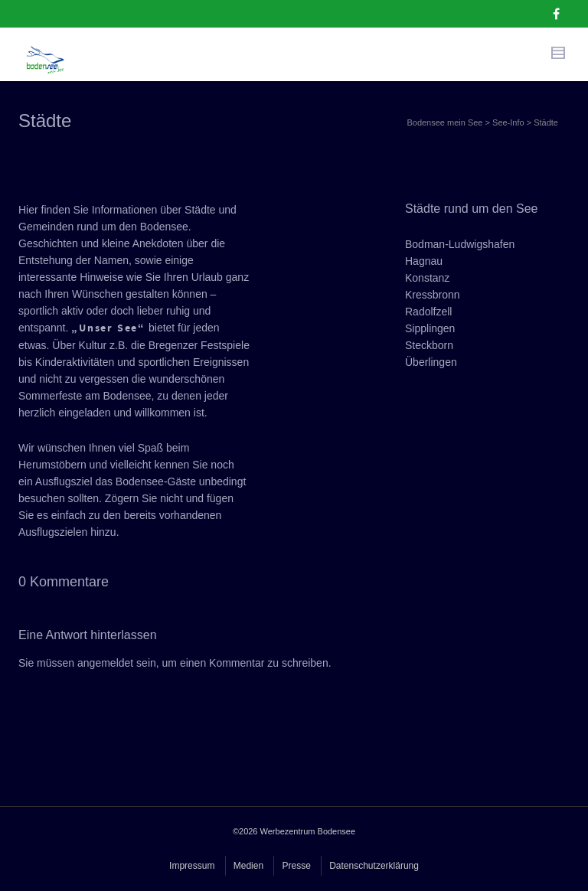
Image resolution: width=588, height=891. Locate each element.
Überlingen (431, 362)
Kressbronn (433, 295)
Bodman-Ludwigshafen (460, 244)
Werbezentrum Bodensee (308, 831)
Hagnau (424, 261)
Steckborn (429, 345)
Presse (296, 866)
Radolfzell (428, 312)
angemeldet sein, (118, 663)
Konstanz (427, 278)
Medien (248, 866)
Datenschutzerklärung (374, 866)
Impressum (192, 866)
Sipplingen (430, 328)
